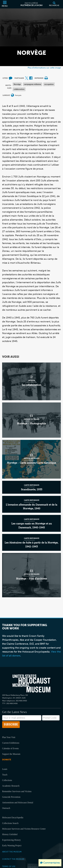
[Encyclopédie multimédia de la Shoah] (32, 4)
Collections (7, 780)
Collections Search (10, 823)
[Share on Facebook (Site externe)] (31, 78)
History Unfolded (10, 834)
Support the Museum (11, 754)
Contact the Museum (13, 859)
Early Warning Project (12, 845)
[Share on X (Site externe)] (27, 78)
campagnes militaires (33, 84)
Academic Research (11, 786)
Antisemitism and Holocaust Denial (18, 803)
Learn (5, 769)
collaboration (19, 89)
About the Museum (12, 852)
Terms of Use (9, 866)
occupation (49, 84)
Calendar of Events (10, 748)
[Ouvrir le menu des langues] (12, 95)
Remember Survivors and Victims (17, 791)
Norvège (17, 84)
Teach (5, 775)
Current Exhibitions (11, 743)
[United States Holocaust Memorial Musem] (32, 683)
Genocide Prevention (11, 797)
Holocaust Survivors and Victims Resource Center (24, 829)
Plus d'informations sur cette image (44, 68)
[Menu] (5, 4)
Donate (7, 760)
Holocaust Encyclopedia (13, 817)
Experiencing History (11, 840)
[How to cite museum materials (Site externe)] (11, 78)
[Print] (46, 78)
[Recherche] (54, 4)
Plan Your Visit (9, 737)
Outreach (6, 808)
